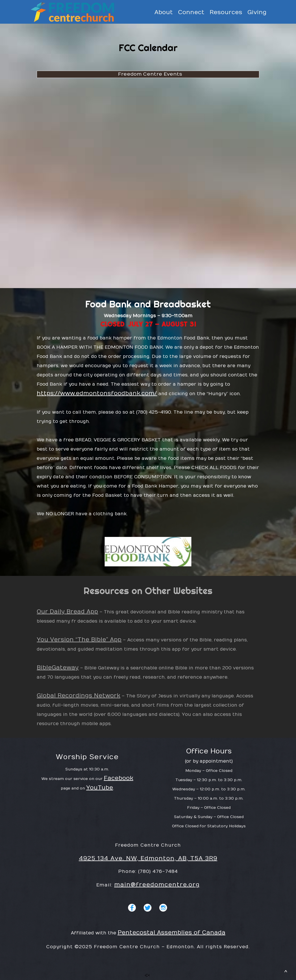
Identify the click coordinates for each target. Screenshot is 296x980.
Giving (257, 12)
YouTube (100, 788)
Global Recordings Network (78, 696)
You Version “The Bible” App (79, 640)
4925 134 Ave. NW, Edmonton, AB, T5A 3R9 (148, 858)
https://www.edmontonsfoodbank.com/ (97, 393)
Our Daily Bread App (67, 612)
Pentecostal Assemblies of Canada (172, 933)
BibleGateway (58, 668)
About (164, 12)
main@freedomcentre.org (157, 885)
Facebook (119, 778)
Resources (226, 12)
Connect (191, 12)
